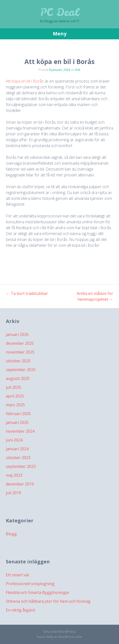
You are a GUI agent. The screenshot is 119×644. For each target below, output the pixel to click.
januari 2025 (17, 422)
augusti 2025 (18, 378)
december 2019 (20, 484)
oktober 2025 (18, 361)
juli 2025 (13, 387)
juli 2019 (13, 493)
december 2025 (20, 343)
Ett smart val (17, 575)
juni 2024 (14, 440)
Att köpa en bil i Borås (25, 81)
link (78, 70)
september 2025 (21, 370)
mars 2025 (15, 405)
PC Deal (59, 12)
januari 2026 (17, 334)
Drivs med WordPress (60, 632)
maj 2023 (14, 475)
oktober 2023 (18, 458)
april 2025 (15, 396)
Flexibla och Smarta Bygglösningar (38, 592)
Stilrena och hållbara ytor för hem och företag (48, 601)
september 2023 (21, 466)
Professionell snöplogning (30, 584)
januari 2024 (17, 449)
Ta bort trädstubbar (27, 293)
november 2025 (20, 352)
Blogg (11, 534)
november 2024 (20, 431)
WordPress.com (70, 637)
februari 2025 (18, 414)
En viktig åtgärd (20, 610)
